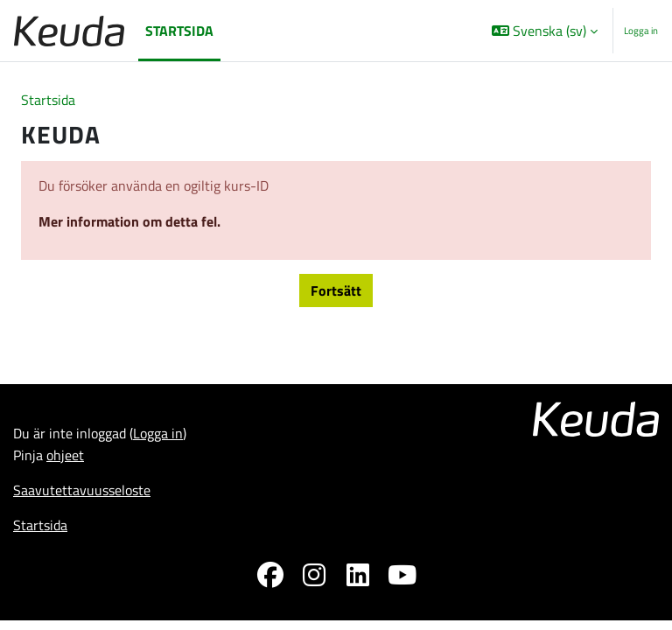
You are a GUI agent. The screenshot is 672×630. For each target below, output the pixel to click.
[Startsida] (69, 31)
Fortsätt (336, 290)
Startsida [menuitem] (179, 31)
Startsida (48, 100)
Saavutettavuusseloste (82, 490)
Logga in (641, 31)
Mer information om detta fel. (129, 221)
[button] (545, 31)
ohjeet (65, 455)
